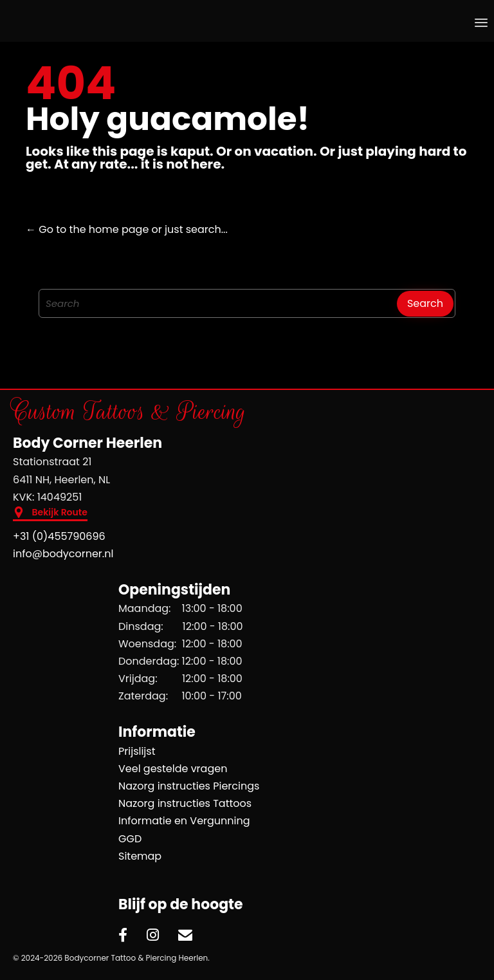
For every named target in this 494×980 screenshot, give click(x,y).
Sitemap (140, 856)
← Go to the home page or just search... (127, 229)
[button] (50, 514)
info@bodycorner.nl (63, 554)
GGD (130, 839)
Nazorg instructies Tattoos (185, 803)
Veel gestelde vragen (173, 769)
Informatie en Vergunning (184, 821)
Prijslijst (137, 751)
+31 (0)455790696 (59, 536)
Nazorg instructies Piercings (189, 786)
